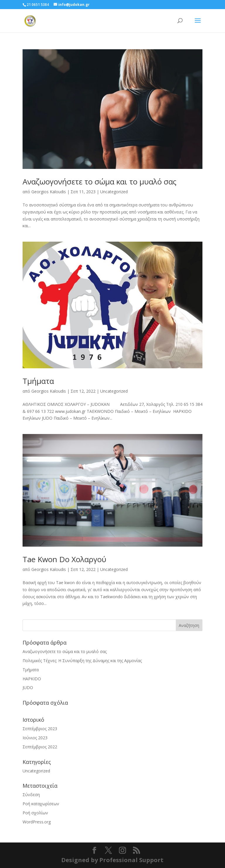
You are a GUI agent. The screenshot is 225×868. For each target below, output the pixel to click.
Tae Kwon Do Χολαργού (64, 559)
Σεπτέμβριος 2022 (40, 747)
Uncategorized (114, 192)
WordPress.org (37, 822)
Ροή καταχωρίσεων (41, 804)
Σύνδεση (31, 795)
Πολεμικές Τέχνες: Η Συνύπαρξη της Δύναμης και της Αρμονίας (82, 661)
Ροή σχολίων (35, 813)
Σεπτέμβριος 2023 (40, 729)
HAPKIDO (32, 679)
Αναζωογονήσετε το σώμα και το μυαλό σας (99, 182)
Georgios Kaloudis (49, 192)
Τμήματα (38, 381)
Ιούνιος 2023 (35, 738)
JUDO (28, 688)
